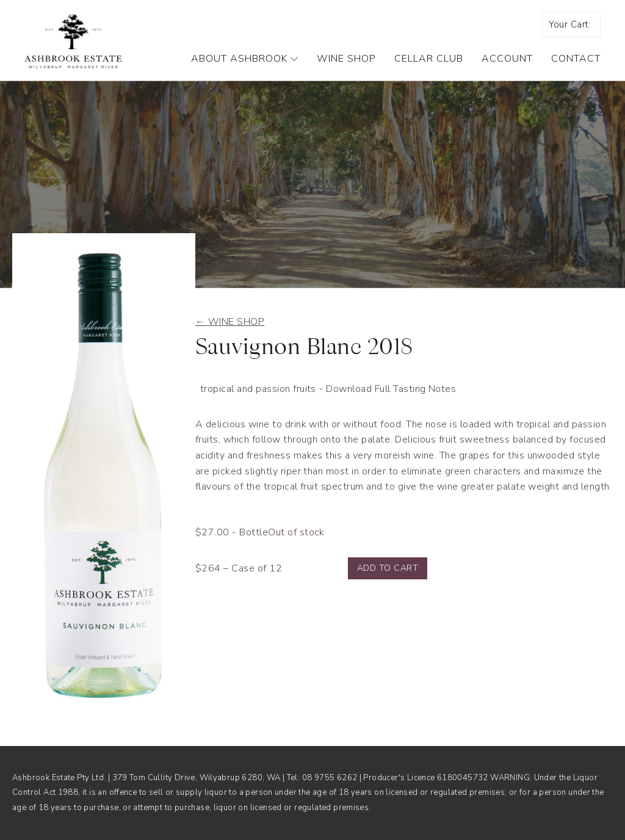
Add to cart (388, 568)
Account (507, 59)
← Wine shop (230, 322)
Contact (576, 59)
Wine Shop (346, 59)
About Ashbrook (245, 59)
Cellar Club (429, 59)
